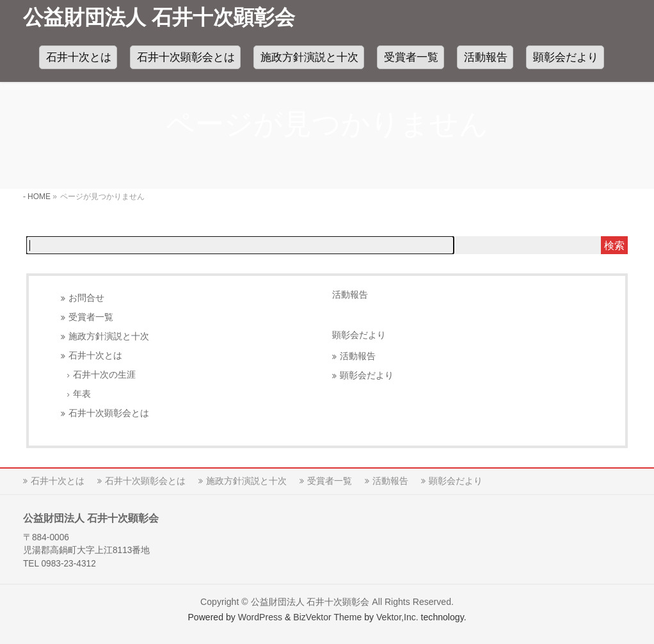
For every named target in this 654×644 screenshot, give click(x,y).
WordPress (260, 617)
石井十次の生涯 (104, 375)
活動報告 (350, 294)
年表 (82, 394)
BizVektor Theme (327, 617)
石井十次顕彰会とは (109, 413)
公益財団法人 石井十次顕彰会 (159, 17)
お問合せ (86, 298)
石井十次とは (95, 356)
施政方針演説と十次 (109, 336)
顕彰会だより (367, 375)
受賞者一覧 (91, 317)
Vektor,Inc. (397, 617)
